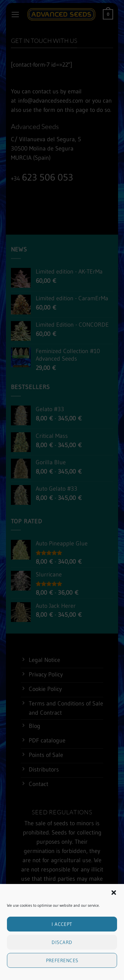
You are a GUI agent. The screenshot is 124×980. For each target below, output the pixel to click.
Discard (62, 965)
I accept (62, 947)
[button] (114, 915)
